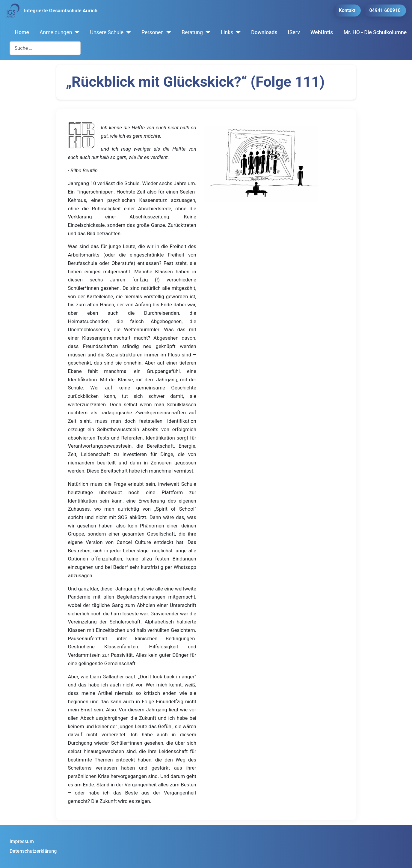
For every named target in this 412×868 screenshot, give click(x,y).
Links (227, 32)
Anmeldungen (56, 32)
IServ (294, 32)
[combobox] (45, 48)
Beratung (192, 32)
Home (22, 32)
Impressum (22, 841)
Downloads (264, 32)
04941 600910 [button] (385, 10)
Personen (153, 32)
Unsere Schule (107, 32)
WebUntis (322, 32)
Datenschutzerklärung (33, 851)
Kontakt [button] (347, 10)
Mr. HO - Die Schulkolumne (375, 32)
